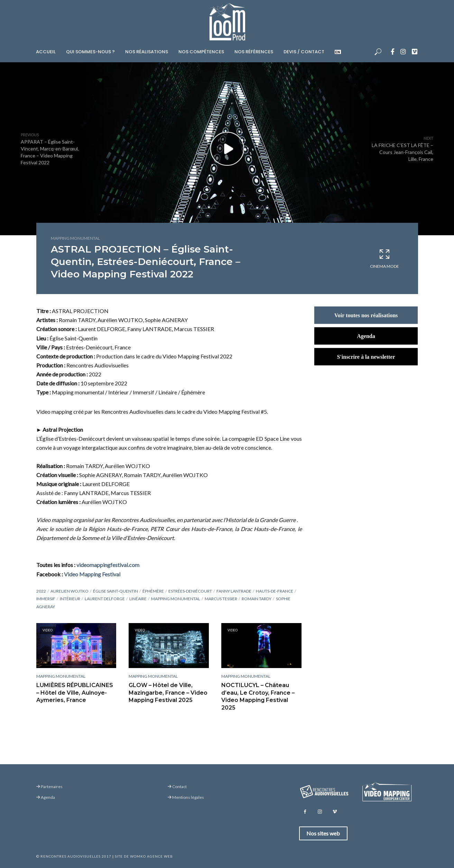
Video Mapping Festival (92, 574)
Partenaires (49, 787)
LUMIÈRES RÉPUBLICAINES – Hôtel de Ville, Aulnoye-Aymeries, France (75, 693)
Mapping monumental (75, 238)
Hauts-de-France (275, 591)
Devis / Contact (304, 52)
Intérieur (70, 599)
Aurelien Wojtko (70, 591)
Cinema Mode (384, 258)
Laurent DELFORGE (105, 599)
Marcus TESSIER (221, 599)
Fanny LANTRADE (234, 591)
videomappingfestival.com (108, 565)
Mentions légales (186, 797)
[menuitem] (338, 51)
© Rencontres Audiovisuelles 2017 (74, 856)
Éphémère (153, 591)
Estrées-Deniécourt (190, 591)
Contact (177, 787)
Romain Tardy (257, 599)
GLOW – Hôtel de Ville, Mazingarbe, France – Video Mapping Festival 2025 (168, 693)
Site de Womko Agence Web (144, 856)
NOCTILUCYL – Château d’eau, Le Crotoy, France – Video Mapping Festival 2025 (258, 696)
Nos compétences (201, 52)
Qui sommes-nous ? (90, 52)
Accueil (46, 52)
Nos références (254, 52)
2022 (41, 591)
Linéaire (138, 599)
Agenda (46, 797)
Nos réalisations (147, 52)
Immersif (46, 599)
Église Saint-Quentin (115, 591)
